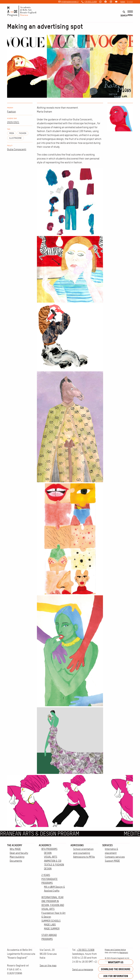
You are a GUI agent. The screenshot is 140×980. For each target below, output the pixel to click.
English (130, 2)
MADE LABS (50, 925)
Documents (16, 861)
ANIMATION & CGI (53, 861)
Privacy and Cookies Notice (115, 950)
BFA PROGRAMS (49, 849)
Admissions (77, 845)
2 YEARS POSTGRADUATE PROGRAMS (49, 879)
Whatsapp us (116, 962)
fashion (23, 133)
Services (107, 845)
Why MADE (15, 849)
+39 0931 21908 (90, 2)
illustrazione (15, 138)
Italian (123, 2)
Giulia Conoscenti (17, 149)
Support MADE (112, 861)
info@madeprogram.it (70, 2)
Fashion (11, 112)
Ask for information (116, 976)
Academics (45, 845)
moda (12, 133)
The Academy (15, 845)
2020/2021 (13, 122)
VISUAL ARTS (51, 857)
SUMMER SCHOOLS (51, 921)
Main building (17, 857)
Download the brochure (116, 969)
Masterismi (124, 953)
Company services (115, 857)
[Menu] (130, 14)
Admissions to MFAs (84, 857)
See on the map (48, 966)
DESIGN (48, 853)
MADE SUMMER (52, 929)
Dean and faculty (19, 853)
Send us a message (83, 970)
